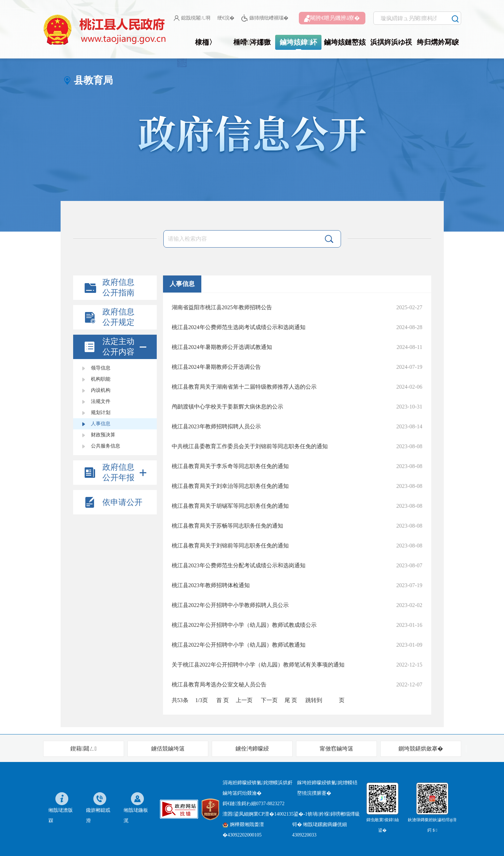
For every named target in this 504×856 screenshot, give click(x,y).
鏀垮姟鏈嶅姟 (345, 42)
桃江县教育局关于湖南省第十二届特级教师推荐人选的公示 (244, 387)
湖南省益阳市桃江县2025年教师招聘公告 (222, 307)
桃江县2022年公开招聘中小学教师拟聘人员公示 (230, 605)
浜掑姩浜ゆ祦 (391, 42)
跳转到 (314, 700)
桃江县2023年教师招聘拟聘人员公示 (216, 426)
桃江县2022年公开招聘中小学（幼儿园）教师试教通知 (239, 645)
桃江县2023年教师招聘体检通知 (211, 585)
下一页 (269, 700)
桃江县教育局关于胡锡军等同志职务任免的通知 (230, 506)
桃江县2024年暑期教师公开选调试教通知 (222, 347)
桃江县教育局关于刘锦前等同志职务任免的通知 (230, 546)
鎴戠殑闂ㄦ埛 (192, 18)
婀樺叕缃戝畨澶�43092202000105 (243, 830)
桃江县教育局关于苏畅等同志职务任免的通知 (227, 526)
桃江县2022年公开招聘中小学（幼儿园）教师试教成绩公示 (244, 625)
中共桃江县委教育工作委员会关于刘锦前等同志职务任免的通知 (250, 446)
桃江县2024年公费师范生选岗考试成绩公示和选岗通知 (239, 327)
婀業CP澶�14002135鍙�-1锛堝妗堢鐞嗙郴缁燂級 (304, 814)
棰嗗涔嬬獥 (252, 42)
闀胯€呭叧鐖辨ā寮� (332, 18)
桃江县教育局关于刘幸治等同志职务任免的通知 (230, 486)
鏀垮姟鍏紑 (298, 42)
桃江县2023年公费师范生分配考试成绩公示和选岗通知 (239, 565)
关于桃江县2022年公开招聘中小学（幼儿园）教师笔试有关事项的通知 (258, 665)
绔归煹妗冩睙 (438, 42)
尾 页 (291, 700)
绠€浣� (226, 18)
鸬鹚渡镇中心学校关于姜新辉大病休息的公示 (227, 407)
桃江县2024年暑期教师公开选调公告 (216, 367)
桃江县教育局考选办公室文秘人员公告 (219, 684)
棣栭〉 (206, 42)
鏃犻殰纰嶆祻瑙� (265, 18)
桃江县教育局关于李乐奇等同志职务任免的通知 (230, 466)
